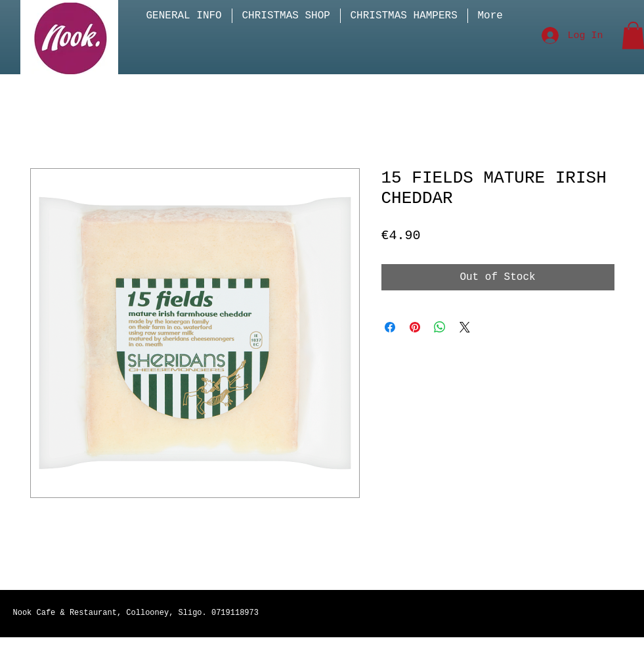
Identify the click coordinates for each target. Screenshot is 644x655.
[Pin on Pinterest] (415, 327)
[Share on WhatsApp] (440, 327)
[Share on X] (465, 327)
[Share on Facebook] (390, 327)
